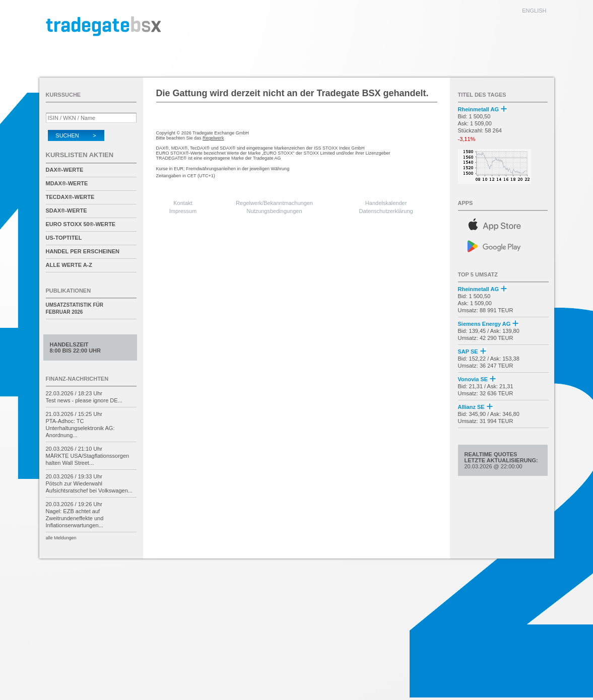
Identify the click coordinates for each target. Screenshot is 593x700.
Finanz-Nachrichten (77, 379)
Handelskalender (386, 203)
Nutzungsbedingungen (275, 211)
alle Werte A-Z (69, 265)
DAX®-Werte (65, 170)
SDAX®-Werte (67, 211)
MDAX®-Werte (67, 183)
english (534, 11)
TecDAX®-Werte (70, 197)
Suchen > (76, 135)
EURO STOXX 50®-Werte (81, 224)
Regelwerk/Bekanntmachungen (274, 203)
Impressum (183, 211)
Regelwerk (213, 138)
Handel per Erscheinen (83, 251)
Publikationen (69, 291)
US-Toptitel (64, 238)
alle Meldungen (61, 538)
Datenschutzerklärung (386, 211)
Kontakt (183, 203)
